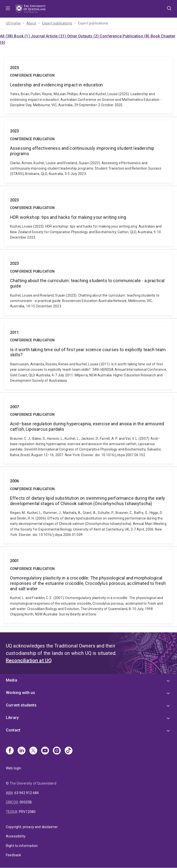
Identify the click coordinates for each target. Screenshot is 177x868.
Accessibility (16, 836)
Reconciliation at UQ (29, 660)
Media (12, 680)
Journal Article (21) (49, 36)
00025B (26, 802)
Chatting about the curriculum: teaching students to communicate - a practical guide (88, 284)
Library (12, 718)
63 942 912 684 (27, 793)
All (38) (7, 36)
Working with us (20, 693)
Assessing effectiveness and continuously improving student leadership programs (88, 151)
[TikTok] (69, 751)
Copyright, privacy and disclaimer (32, 827)
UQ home (13, 23)
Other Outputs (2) (83, 36)
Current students (21, 705)
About (31, 23)
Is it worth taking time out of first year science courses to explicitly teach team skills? (88, 355)
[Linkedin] (22, 751)
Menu (8, 9)
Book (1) (22, 36)
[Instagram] (57, 751)
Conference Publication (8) (125, 36)
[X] (33, 751)
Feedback (13, 855)
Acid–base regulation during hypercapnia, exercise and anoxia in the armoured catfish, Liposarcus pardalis (88, 430)
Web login (13, 768)
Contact (13, 730)
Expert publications (57, 23)
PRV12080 (27, 812)
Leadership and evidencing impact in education (88, 85)
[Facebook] (10, 751)
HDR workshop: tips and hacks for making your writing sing (88, 218)
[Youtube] (45, 751)
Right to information (22, 846)
